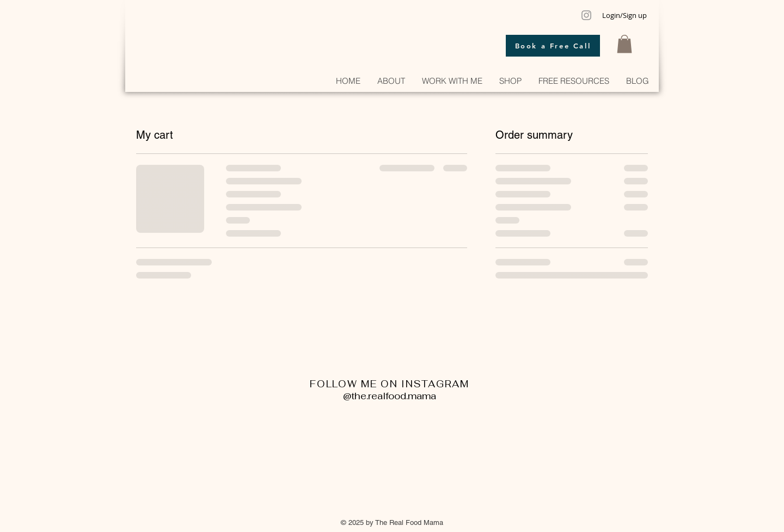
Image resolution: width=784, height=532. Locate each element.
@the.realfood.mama (390, 396)
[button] (624, 44)
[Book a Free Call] (553, 46)
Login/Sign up (624, 15)
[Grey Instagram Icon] (586, 15)
